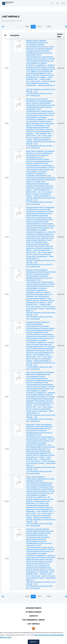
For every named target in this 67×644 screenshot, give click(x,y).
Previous (3, 27)
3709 (27, 27)
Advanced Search (33, 608)
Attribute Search (34, 612)
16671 (49, 27)
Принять (34, 642)
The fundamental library (33, 620)
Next (66, 27)
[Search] (52, 3)
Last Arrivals (34, 624)
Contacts (34, 616)
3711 (40, 27)
